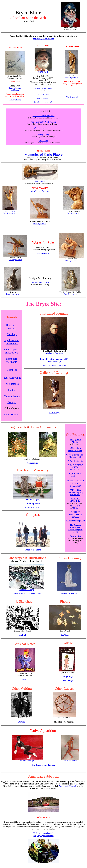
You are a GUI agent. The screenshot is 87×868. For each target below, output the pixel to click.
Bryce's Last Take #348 (43, 88)
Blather (22, 724)
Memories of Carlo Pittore (44, 154)
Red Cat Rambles (70, 762)
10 (77, 509)
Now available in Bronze (40, 282)
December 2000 (75, 487)
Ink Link (22, 637)
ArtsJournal (43, 141)
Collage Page (67, 678)
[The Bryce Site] (72, 97)
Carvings (12, 334)
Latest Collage (67, 682)
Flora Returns (10, 210)
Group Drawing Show (75, 457)
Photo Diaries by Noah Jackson (43, 122)
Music (25, 681)
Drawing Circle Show (75, 483)
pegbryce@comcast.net (43, 39)
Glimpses (12, 370)
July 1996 (75, 518)
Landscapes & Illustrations (12, 351)
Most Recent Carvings (40, 191)
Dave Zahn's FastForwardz (43, 116)
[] (15, 100)
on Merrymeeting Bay (75, 493)
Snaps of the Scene (33, 551)
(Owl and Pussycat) (33, 500)
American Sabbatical (67, 788)
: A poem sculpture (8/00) (75, 529)
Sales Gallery (43, 254)
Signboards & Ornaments (12, 342)
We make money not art (43, 128)
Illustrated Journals (12, 327)
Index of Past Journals (54, 366)
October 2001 (75, 468)
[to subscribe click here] (43, 102)
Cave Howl (75, 474)
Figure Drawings (12, 378)
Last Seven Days (43, 94)
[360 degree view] (72, 78)
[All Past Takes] (43, 98)
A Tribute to (54, 353)
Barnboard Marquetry (12, 360)
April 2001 (75, 477)
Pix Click (65, 637)
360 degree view (71, 261)
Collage (12, 402)
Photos (12, 390)
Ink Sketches (12, 384)
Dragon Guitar (40, 180)
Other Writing (12, 415)
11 (79, 509)
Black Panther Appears (28, 762)
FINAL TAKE (43, 71)
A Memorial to (75, 450)
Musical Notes (12, 396)
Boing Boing (44, 134)
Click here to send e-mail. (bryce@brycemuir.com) (43, 836)
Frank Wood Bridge (27, 590)
